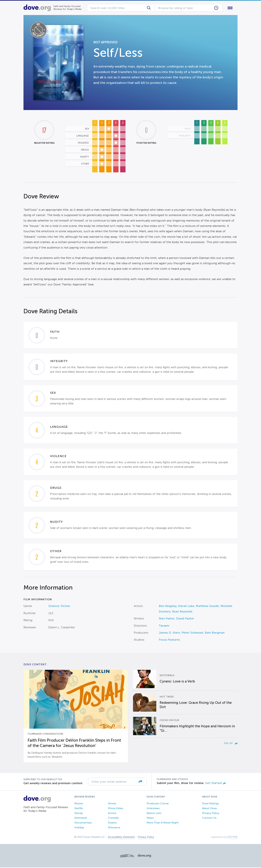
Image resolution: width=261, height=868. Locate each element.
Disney (79, 814)
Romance (114, 828)
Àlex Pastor (167, 619)
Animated (81, 819)
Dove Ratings (210, 804)
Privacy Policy (211, 814)
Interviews (153, 809)
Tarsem (164, 626)
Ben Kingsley (168, 607)
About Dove (209, 809)
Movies (79, 804)
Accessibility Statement (121, 838)
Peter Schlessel (192, 633)
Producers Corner (158, 804)
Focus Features (169, 640)
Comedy (113, 819)
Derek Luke (186, 607)
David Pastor (185, 619)
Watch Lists (154, 814)
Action (112, 814)
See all (231, 744)
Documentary (83, 823)
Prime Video (116, 809)
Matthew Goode (207, 607)
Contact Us (209, 819)
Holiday (79, 828)
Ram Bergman (215, 633)
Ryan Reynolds (182, 612)
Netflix (79, 809)
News (150, 819)
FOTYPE (233, 838)
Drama (112, 823)
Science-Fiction (59, 607)
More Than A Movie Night (163, 823)
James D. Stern (169, 633)
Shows (112, 804)
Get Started (215, 784)
